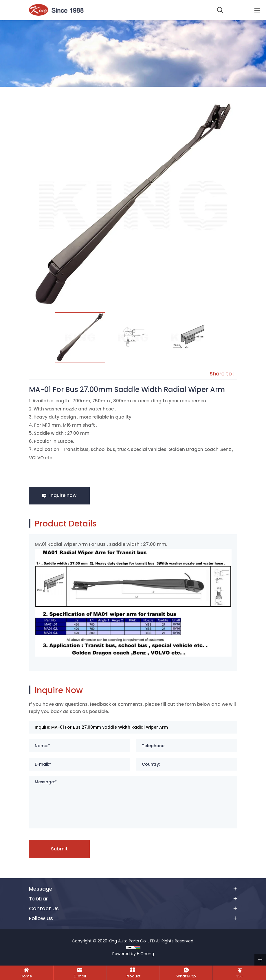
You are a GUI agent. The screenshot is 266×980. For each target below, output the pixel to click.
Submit (59, 849)
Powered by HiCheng (133, 954)
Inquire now (63, 495)
